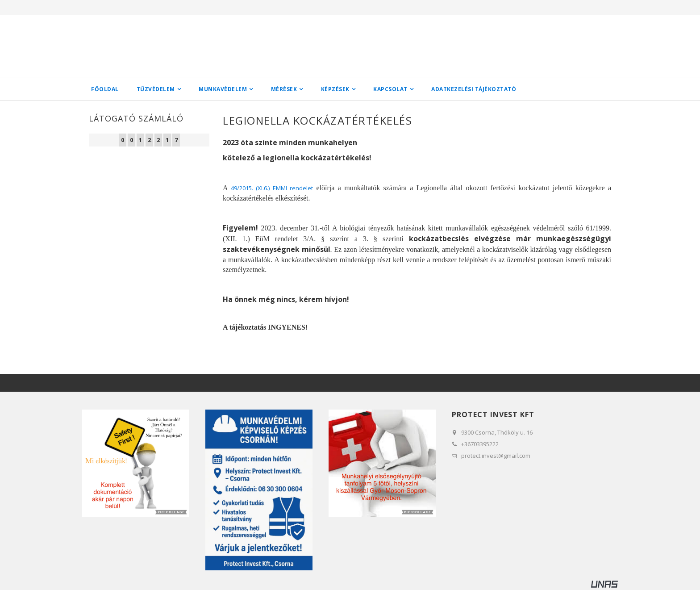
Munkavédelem (223, 89)
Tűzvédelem (156, 89)
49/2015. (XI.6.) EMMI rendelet (272, 188)
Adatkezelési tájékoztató (474, 89)
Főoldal (105, 89)
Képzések (335, 89)
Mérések (284, 89)
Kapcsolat (390, 89)
